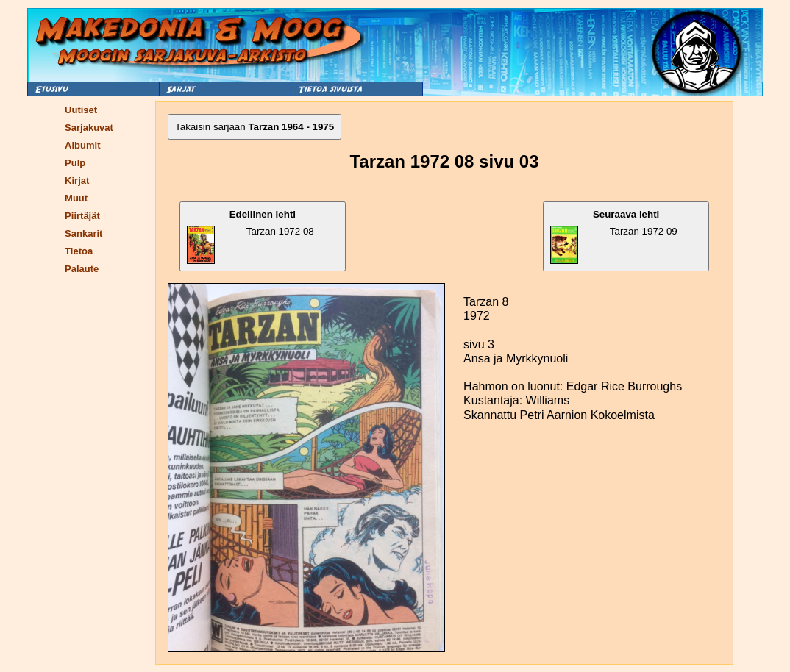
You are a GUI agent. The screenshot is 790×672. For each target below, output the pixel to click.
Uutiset (81, 110)
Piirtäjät (82, 216)
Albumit (82, 145)
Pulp (75, 163)
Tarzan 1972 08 (250, 236)
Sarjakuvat (89, 128)
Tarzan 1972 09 (613, 236)
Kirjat (77, 180)
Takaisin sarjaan (255, 127)
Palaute (82, 269)
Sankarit (83, 233)
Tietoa (79, 251)
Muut (76, 198)
